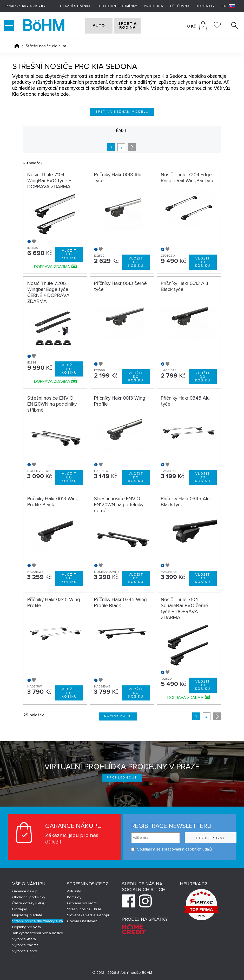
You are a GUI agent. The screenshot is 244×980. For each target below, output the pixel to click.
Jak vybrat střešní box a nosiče (38, 933)
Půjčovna (180, 6)
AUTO (95, 26)
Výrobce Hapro (25, 951)
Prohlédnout (122, 778)
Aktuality (74, 891)
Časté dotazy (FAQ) (28, 903)
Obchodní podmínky (117, 6)
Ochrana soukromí (82, 903)
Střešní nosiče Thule (84, 909)
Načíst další (118, 716)
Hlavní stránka (75, 6)
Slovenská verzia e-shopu (89, 915)
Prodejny (19, 909)
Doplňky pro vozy (27, 927)
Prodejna (154, 6)
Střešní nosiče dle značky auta (38, 921)
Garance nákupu (26, 891)
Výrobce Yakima (25, 945)
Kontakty (206, 6)
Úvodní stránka (17, 46)
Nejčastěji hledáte (27, 915)
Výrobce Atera (24, 939)
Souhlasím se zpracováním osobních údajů (164, 849)
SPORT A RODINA (136, 26)
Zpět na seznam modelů (122, 112)
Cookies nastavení (83, 921)
